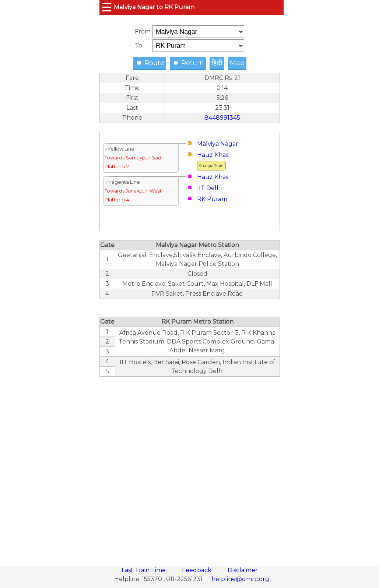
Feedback (197, 570)
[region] (190, 467)
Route (150, 63)
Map (237, 63)
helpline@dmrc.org (240, 579)
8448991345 (222, 118)
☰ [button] (107, 7)
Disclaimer (243, 570)
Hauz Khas (213, 155)
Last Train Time (144, 570)
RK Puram (212, 199)
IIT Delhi (209, 188)
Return (189, 63)
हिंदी (217, 63)
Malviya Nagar (218, 144)
